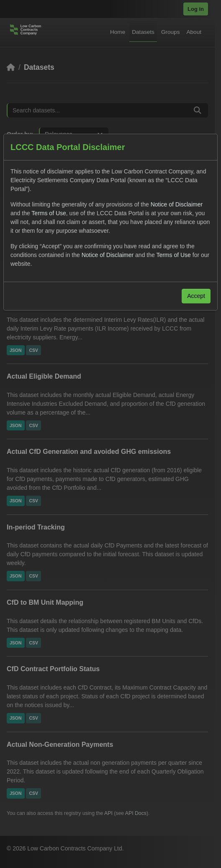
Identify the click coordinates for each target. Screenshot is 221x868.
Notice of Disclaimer (177, 204)
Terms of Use (49, 213)
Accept (196, 296)
